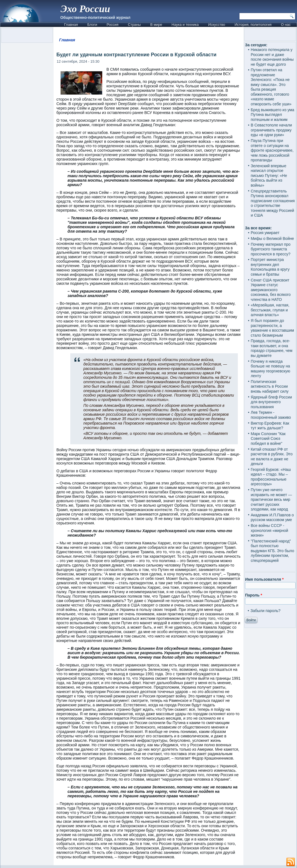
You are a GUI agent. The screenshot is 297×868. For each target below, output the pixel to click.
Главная (71, 25)
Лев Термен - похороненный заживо (271, 415)
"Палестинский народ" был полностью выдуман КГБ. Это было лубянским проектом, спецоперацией (272, 551)
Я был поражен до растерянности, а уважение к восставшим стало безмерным (272, 328)
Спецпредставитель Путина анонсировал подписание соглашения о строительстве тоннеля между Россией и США (273, 203)
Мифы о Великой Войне (272, 238)
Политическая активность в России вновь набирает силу (269, 386)
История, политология (253, 25)
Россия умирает (265, 233)
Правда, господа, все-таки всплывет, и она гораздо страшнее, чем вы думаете (271, 348)
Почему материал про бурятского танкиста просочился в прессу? (270, 249)
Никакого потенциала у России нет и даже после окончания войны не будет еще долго (272, 57)
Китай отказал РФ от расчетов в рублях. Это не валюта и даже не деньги (272, 457)
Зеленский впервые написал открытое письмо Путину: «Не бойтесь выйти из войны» (269, 176)
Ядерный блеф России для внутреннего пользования (271, 402)
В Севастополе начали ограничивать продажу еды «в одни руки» (271, 130)
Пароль (254, 595)
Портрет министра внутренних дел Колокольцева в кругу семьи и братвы (270, 267)
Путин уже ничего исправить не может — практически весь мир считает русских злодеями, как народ (271, 499)
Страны (134, 25)
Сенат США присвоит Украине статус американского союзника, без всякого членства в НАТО (271, 290)
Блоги (92, 25)
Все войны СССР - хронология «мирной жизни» (269, 530)
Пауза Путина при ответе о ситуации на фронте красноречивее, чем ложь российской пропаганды (272, 150)
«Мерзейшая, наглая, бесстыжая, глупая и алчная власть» (270, 310)
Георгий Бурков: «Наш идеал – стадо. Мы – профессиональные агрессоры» (271, 477)
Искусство (217, 25)
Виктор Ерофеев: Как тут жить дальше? (270, 426)
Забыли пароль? (265, 611)
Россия (113, 25)
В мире (156, 25)
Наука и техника (185, 25)
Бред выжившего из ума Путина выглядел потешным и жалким (272, 115)
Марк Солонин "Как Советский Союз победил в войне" (268, 439)
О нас (286, 25)
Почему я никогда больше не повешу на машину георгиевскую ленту (270, 369)
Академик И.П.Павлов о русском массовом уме (272, 517)
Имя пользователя (264, 579)
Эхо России (85, 9)
